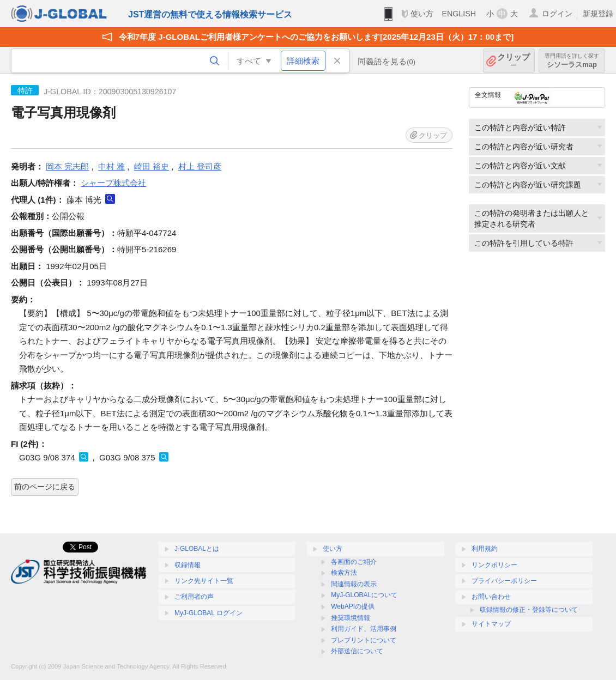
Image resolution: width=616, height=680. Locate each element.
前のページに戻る (45, 487)
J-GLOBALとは (197, 549)
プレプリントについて (364, 640)
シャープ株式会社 (113, 183)
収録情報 (188, 565)
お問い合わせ (491, 597)
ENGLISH (459, 14)
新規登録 (598, 14)
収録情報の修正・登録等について (529, 610)
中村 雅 (111, 166)
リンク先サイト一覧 (204, 581)
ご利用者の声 (194, 597)
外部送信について (357, 651)
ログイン (557, 14)
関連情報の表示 (354, 584)
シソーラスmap (572, 61)
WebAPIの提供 (353, 606)
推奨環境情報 (351, 618)
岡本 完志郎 (67, 166)
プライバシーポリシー (504, 581)
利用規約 (485, 549)
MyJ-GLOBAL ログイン (209, 613)
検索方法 (344, 573)
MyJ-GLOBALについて (364, 595)
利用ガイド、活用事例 (364, 629)
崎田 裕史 (152, 166)
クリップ (514, 61)
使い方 (422, 14)
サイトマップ (491, 624)
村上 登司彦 (200, 166)
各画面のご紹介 (354, 562)
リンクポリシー (494, 565)
